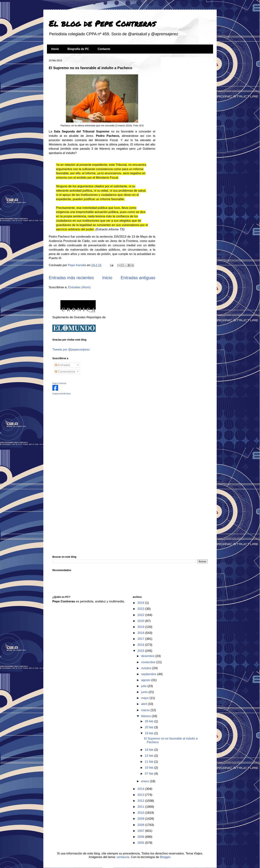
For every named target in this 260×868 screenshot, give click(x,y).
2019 (141, 627)
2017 (141, 639)
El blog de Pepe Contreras (102, 23)
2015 (141, 651)
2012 (141, 801)
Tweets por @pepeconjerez (71, 349)
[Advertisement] (75, 423)
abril (145, 704)
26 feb (149, 721)
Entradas (63, 365)
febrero (147, 716)
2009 (141, 819)
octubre (147, 668)
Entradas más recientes (71, 278)
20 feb (149, 727)
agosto (146, 680)
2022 (141, 615)
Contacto (104, 49)
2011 (141, 807)
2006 (141, 837)
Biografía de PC (78, 49)
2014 (141, 789)
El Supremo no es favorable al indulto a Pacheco (90, 68)
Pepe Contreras (59, 383)
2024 (141, 603)
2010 (141, 813)
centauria (123, 857)
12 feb (149, 756)
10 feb (149, 768)
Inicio (55, 49)
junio (145, 692)
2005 (141, 843)
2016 (141, 645)
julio (144, 686)
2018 (141, 633)
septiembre (149, 674)
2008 (141, 825)
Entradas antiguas (138, 278)
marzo (146, 710)
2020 (141, 621)
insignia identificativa (61, 394)
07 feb (149, 774)
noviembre (149, 662)
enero (146, 781)
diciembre (148, 656)
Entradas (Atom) (79, 287)
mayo (145, 698)
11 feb (149, 762)
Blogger (165, 857)
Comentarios (65, 372)
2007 (141, 831)
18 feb (149, 750)
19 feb (149, 733)
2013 (141, 795)
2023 (141, 609)
